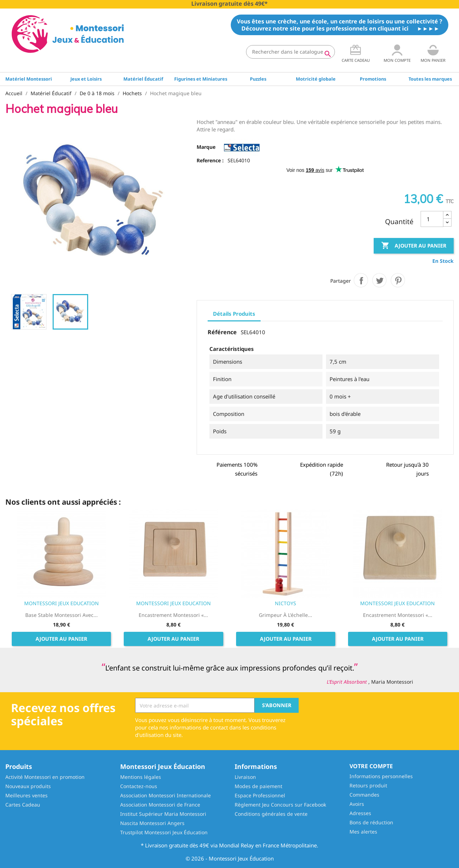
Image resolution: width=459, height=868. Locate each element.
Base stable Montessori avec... (62, 615)
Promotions (373, 79)
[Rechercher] (290, 52)
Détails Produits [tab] (234, 314)
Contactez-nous (139, 786)
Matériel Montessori (29, 79)
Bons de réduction (371, 822)
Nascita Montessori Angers (152, 823)
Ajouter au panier (414, 246)
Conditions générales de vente (271, 814)
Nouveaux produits (28, 786)
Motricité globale (316, 79)
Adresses (360, 813)
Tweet (379, 280)
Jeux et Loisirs (86, 79)
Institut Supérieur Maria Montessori (163, 814)
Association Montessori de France (160, 805)
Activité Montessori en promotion (45, 777)
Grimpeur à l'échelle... (285, 615)
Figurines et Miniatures (201, 79)
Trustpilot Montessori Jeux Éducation (164, 832)
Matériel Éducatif (143, 79)
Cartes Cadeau (23, 805)
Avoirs (357, 804)
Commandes (364, 795)
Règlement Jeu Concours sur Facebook (280, 805)
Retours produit (368, 785)
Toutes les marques (430, 79)
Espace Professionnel (260, 795)
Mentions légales (141, 777)
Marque (206, 147)
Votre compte (371, 766)
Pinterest (398, 280)
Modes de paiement (258, 786)
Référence (222, 332)
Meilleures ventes (26, 795)
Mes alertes (363, 832)
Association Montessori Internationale (166, 795)
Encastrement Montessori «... (173, 615)
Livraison (245, 777)
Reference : (210, 160)
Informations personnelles (381, 776)
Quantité (399, 222)
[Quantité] (432, 219)
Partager (361, 280)
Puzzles (258, 79)
